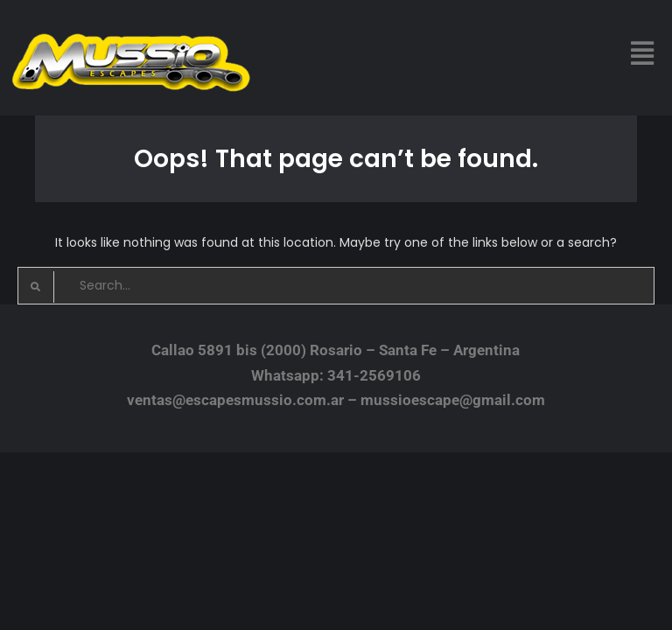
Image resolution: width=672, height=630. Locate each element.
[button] (643, 53)
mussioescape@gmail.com (453, 400)
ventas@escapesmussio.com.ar (235, 400)
